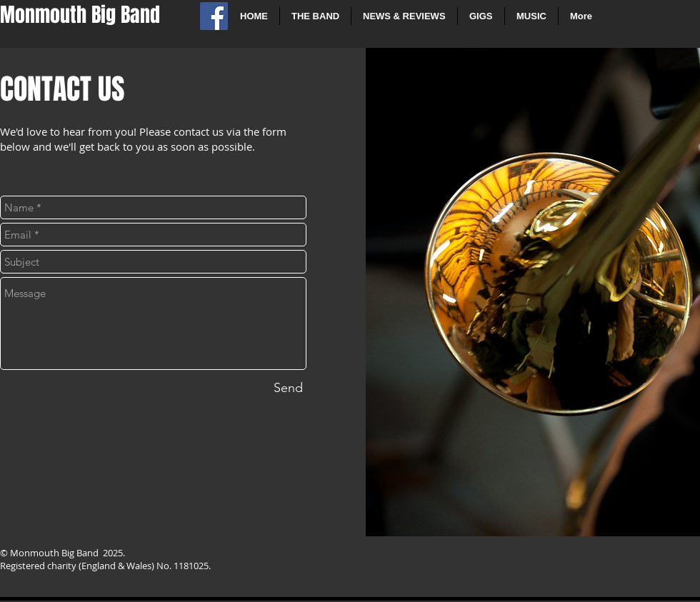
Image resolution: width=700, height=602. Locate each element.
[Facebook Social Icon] (214, 16)
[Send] (288, 388)
